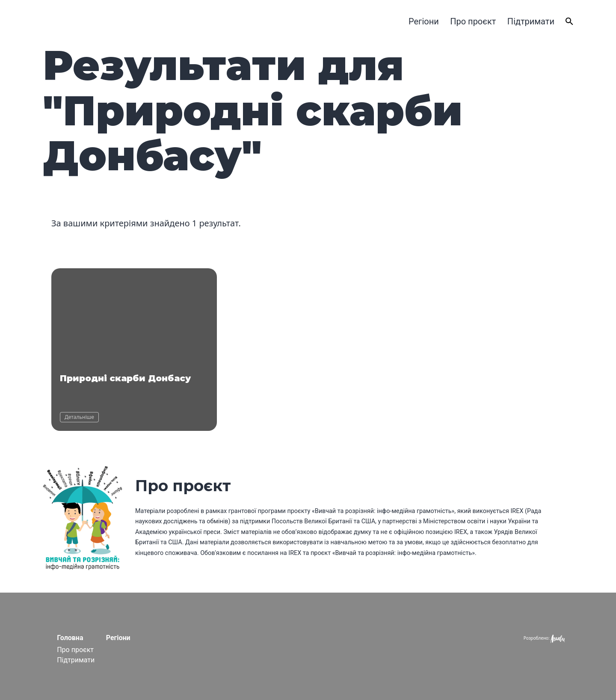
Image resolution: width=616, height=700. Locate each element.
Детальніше (79, 417)
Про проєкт (473, 21)
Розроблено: (544, 638)
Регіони (424, 21)
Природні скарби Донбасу (125, 378)
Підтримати (531, 21)
